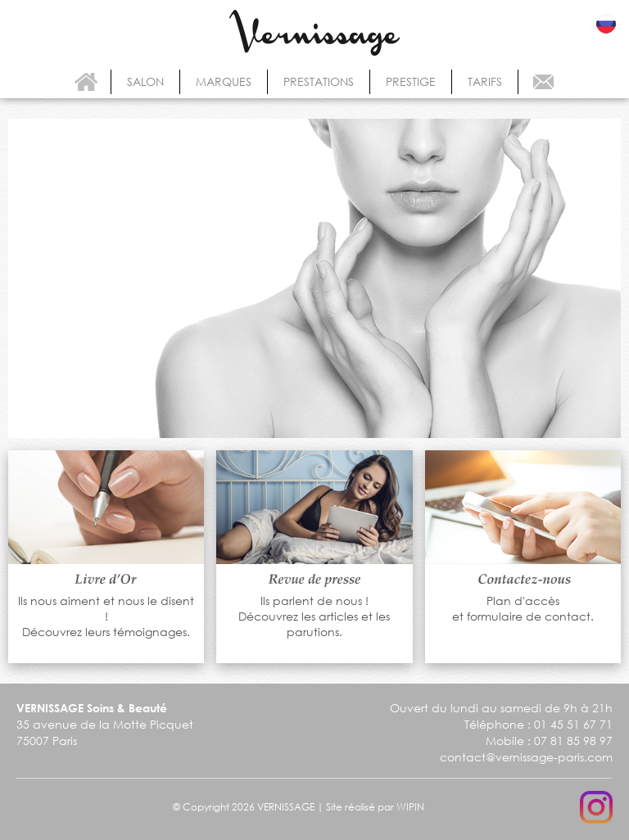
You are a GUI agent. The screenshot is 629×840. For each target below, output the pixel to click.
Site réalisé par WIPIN (375, 807)
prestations (319, 81)
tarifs (485, 81)
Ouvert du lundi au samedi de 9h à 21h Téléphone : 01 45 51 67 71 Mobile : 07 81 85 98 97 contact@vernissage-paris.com (501, 732)
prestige (411, 81)
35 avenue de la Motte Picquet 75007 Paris (105, 725)
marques (224, 81)
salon (145, 81)
